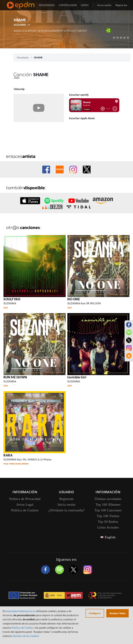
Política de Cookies (25, 510)
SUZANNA (20, 25)
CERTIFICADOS (68, 5)
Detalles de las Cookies (26, 636)
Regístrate (121, 5)
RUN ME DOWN (15, 377)
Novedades (23, 57)
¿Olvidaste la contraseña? (66, 510)
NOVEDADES (47, 5)
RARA (8, 455)
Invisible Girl (77, 377)
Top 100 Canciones (108, 510)
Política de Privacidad (25, 499)
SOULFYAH (12, 299)
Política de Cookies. (23, 628)
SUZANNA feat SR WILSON (84, 303)
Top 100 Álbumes (108, 505)
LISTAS (85, 5)
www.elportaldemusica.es (21, 611)
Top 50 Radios (108, 522)
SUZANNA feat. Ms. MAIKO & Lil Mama (27, 459)
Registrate (67, 499)
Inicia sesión (104, 5)
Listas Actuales (108, 527)
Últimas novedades (108, 499)
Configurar (95, 613)
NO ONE (74, 299)
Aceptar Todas (118, 613)
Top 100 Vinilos (108, 516)
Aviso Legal (25, 505)
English (110, 537)
